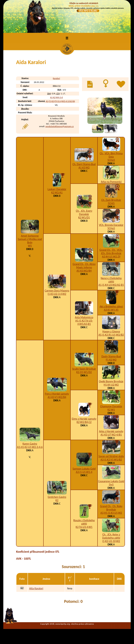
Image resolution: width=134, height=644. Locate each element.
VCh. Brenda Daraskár (111, 225)
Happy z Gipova (111, 331)
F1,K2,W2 (111, 360)
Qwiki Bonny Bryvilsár (111, 381)
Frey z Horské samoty (57, 394)
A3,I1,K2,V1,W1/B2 (111, 460)
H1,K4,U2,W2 (111, 385)
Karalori (56, 78)
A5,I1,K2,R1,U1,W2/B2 (111, 335)
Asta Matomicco (84, 317)
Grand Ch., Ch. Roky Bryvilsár (111, 508)
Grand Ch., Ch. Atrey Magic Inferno (84, 266)
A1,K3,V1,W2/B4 (57, 397)
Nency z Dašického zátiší (111, 280)
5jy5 (111, 485)
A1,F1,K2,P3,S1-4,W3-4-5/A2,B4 (60, 101)
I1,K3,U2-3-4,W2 (57, 294)
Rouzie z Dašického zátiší (84, 522)
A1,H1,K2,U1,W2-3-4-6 (30, 447)
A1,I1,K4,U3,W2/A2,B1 (111, 285)
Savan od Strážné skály (111, 456)
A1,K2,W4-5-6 (56, 97)
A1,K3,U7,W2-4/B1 (111, 435)
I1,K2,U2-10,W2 (111, 541)
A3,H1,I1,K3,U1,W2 (111, 513)
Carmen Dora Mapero (57, 291)
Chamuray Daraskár (111, 406)
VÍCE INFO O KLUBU (88, 11)
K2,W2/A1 (57, 192)
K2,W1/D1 (84, 217)
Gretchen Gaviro (57, 497)
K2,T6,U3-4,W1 (84, 527)
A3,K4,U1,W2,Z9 (111, 257)
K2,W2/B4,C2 (84, 422)
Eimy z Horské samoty (84, 419)
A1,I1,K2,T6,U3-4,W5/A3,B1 (84, 322)
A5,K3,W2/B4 (84, 271)
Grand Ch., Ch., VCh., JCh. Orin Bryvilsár (111, 252)
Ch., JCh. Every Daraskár (84, 212)
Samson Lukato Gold (84, 469)
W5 (30, 246)
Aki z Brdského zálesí (111, 306)
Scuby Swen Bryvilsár (84, 369)
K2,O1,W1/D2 (84, 372)
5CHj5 (111, 203)
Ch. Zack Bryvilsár (111, 200)
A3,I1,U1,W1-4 (84, 472)
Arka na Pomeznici (111, 182)
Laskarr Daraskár (57, 189)
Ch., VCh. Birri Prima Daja (111, 155)
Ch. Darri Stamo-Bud (84, 164)
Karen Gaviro (30, 444)
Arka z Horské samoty (111, 431)
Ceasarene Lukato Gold (111, 481)
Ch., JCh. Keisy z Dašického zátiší (111, 536)
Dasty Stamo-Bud (111, 356)
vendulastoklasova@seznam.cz (59, 126)
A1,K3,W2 (84, 168)
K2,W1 (111, 410)
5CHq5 (111, 160)
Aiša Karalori (36, 588)
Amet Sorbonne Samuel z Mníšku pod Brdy (30, 239)
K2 (57, 500)
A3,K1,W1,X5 (111, 310)
